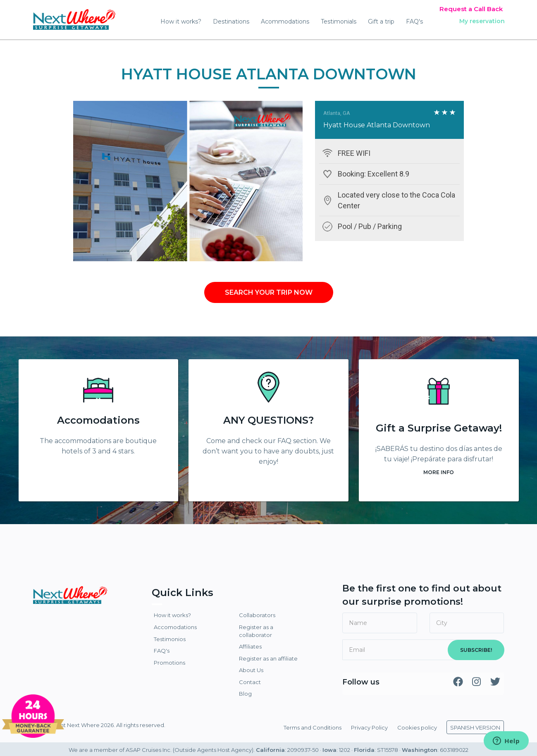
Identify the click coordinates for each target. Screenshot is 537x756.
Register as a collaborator (256, 631)
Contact (250, 682)
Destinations (231, 21)
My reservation (482, 21)
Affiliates (250, 646)
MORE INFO (439, 472)
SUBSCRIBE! (476, 650)
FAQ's (414, 21)
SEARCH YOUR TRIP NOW (269, 292)
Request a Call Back (471, 9)
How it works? (181, 21)
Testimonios (170, 639)
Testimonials (339, 21)
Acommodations (285, 21)
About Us (251, 670)
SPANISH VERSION (475, 727)
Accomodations (98, 420)
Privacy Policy (369, 727)
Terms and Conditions (313, 727)
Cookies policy (417, 727)
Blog (245, 694)
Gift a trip (381, 21)
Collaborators (257, 615)
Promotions (169, 663)
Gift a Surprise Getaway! (439, 428)
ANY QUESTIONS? (268, 420)
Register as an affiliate (268, 658)
